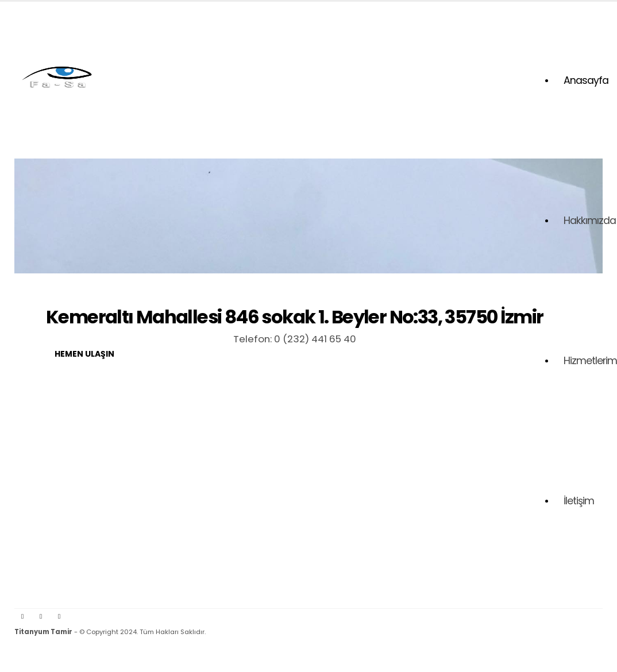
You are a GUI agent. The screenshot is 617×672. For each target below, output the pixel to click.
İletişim (579, 501)
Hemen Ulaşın (84, 354)
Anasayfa (586, 80)
